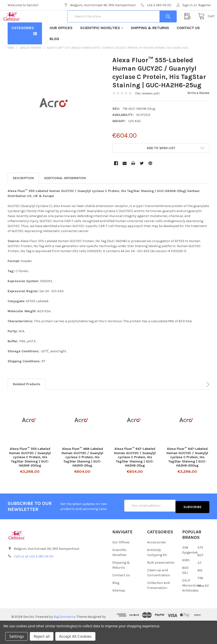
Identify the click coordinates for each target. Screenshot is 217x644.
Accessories (157, 556)
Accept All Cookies (75, 636)
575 (200, 561)
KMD (186, 574)
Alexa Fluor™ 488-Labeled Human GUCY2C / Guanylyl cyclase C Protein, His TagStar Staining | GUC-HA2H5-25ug (82, 472)
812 (200, 584)
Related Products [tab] (27, 399)
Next (207, 400)
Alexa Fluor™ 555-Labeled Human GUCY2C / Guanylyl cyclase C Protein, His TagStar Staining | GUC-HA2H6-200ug (30, 472)
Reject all (42, 636)
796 (200, 592)
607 (200, 569)
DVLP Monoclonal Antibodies (191, 599)
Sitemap (119, 604)
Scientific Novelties (102, 43)
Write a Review (198, 108)
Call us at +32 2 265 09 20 (34, 570)
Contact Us (188, 43)
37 (199, 577)
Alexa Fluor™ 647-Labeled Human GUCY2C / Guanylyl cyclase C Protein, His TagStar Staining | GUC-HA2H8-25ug (135, 472)
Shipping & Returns (150, 43)
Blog (54, 54)
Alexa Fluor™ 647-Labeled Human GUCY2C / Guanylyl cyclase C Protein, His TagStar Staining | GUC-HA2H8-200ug (187, 472)
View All (203, 600)
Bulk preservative (161, 576)
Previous (197, 400)
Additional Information (65, 193)
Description (23, 193)
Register (205, 5)
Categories (23, 43)
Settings (17, 636)
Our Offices (61, 43)
